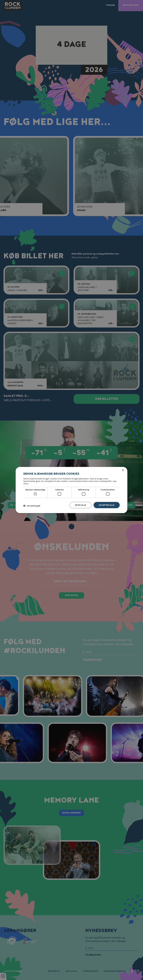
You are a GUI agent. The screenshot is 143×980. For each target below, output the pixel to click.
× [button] (123, 470)
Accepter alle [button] (107, 505)
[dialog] (71, 490)
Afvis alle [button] (81, 505)
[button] (32, 506)
